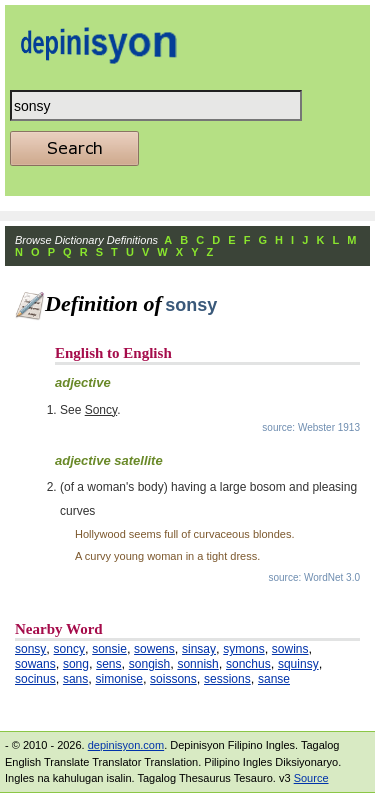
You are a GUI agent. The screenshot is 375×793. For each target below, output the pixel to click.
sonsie (109, 649)
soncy (69, 649)
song (76, 664)
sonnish (197, 664)
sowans (35, 664)
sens (108, 664)
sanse (274, 679)
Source (311, 778)
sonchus (248, 664)
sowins (290, 649)
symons (243, 649)
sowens (154, 649)
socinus (35, 679)
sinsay (199, 649)
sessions (227, 679)
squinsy (298, 664)
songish (149, 664)
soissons (173, 679)
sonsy (30, 649)
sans (75, 679)
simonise (119, 679)
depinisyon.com (126, 745)
